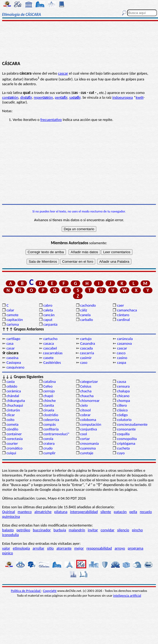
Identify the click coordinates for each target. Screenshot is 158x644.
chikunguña (16, 401)
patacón (120, 512)
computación (91, 424)
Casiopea (14, 362)
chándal (13, 396)
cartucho (50, 339)
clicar (11, 415)
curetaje (87, 453)
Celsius (86, 386)
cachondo (88, 305)
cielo (84, 405)
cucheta (123, 448)
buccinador (42, 530)
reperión (43, 97)
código (122, 415)
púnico (8, 553)
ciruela (49, 410)
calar (10, 310)
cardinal (123, 320)
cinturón (13, 410)
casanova (125, 343)
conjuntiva (88, 429)
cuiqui (11, 453)
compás (49, 424)
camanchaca (127, 310)
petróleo (23, 530)
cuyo (121, 453)
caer (121, 305)
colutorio (124, 420)
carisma (13, 324)
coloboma (88, 420)
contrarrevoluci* (56, 434)
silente (106, 512)
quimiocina (11, 516)
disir (26, 97)
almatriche (43, 512)
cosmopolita (127, 439)
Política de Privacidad (26, 591)
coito (10, 420)
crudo (48, 448)
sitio (50, 548)
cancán (49, 315)
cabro (48, 305)
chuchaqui (15, 405)
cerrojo (49, 391)
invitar (93, 530)
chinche (49, 401)
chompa (124, 401)
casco (121, 353)
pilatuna (61, 512)
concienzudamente (132, 424)
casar (11, 348)
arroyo (120, 548)
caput (48, 320)
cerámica (14, 391)
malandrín (77, 530)
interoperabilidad (84, 512)
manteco (25, 512)
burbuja (60, 530)
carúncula (125, 339)
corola (48, 439)
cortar (85, 439)
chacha (86, 391)
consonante (126, 429)
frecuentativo (51, 120)
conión (10, 97)
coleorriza (51, 420)
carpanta (50, 324)
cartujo (86, 339)
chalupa (123, 391)
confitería (51, 429)
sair (75, 97)
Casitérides (52, 362)
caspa (122, 362)
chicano (123, 396)
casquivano (15, 367)
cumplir (49, 453)
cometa (12, 424)
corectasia (15, 439)
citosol (85, 410)
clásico (122, 410)
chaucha (87, 396)
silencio (123, 530)
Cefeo (48, 386)
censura (123, 386)
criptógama (126, 443)
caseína (12, 358)
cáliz (84, 310)
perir (61, 97)
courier (12, 443)
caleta (48, 310)
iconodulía (10, 535)
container (14, 434)
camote (12, 315)
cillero (122, 405)
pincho (137, 530)
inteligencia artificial (127, 595)
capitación (15, 320)
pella (133, 512)
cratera (49, 443)
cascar (63, 73)
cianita (49, 405)
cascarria (87, 353)
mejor (79, 548)
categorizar (89, 382)
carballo (87, 320)
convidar (108, 530)
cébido (12, 386)
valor (6, 548)
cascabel (50, 348)
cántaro (123, 315)
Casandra (88, 343)
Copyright (50, 591)
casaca (49, 343)
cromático (14, 448)
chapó (48, 396)
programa (135, 548)
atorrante (64, 548)
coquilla (123, 434)
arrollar (38, 548)
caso (84, 362)
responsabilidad (99, 548)
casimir (86, 358)
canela (85, 315)
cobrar (85, 415)
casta (10, 382)
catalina (49, 382)
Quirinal (9, 512)
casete (48, 358)
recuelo (146, 512)
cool (83, 434)
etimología (21, 548)
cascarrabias (53, 353)
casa (10, 343)
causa (122, 382)
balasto (8, 530)
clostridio (51, 415)
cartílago (13, 339)
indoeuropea (123, 97)
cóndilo (12, 429)
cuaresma (88, 448)
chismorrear (90, 401)
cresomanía (89, 443)
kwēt (140, 97)
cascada (87, 348)
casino (122, 358)
